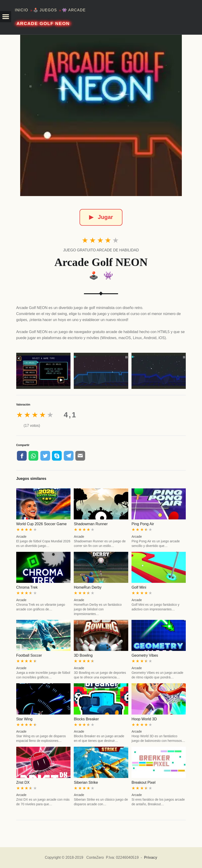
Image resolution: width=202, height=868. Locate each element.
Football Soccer (29, 655)
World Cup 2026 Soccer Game (42, 524)
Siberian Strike (86, 782)
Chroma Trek (27, 587)
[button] (6, 17)
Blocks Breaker (86, 719)
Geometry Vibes (145, 655)
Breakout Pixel (143, 782)
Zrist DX (23, 782)
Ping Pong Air (143, 524)
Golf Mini (139, 587)
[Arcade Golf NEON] (101, 115)
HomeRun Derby (88, 587)
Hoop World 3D (144, 719)
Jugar (101, 217)
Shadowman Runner (91, 524)
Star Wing (24, 719)
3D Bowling (83, 655)
